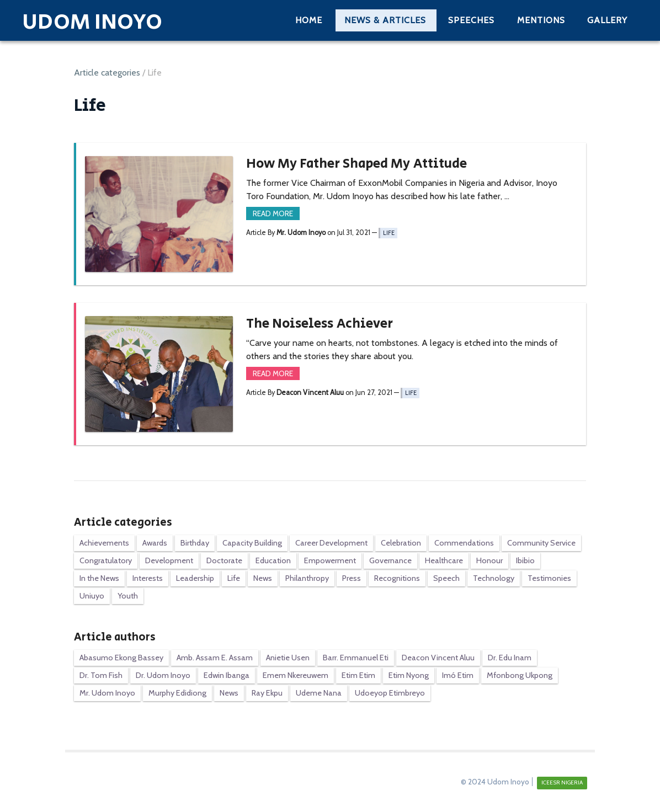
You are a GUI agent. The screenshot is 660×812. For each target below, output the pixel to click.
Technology (494, 578)
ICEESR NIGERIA (562, 782)
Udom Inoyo (92, 22)
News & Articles (385, 20)
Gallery (607, 20)
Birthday (195, 543)
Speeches (471, 20)
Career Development (331, 543)
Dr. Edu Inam (510, 658)
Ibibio (525, 560)
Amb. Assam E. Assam (215, 658)
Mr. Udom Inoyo (107, 693)
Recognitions (397, 578)
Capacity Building (252, 543)
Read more (273, 213)
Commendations (464, 543)
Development (169, 560)
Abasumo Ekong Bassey (121, 658)
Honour (489, 560)
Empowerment (330, 560)
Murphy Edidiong (177, 693)
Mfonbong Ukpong (520, 675)
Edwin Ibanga (227, 675)
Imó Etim (458, 675)
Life (389, 233)
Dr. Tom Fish (101, 675)
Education (273, 560)
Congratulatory (106, 560)
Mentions (541, 20)
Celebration (401, 543)
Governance (390, 560)
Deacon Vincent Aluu (438, 658)
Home (309, 20)
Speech (446, 578)
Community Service (541, 543)
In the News (99, 578)
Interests (148, 578)
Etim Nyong (409, 675)
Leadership (195, 578)
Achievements (104, 543)
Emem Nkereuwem (296, 675)
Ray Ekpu (267, 693)
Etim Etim (358, 675)
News (263, 578)
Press (352, 578)
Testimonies (549, 578)
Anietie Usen (288, 658)
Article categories (107, 73)
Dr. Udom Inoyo (163, 675)
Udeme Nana (319, 693)
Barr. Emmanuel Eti (356, 658)
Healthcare (444, 560)
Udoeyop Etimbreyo (390, 693)
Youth (128, 596)
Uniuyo (92, 596)
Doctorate (224, 560)
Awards (155, 543)
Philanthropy (307, 578)
